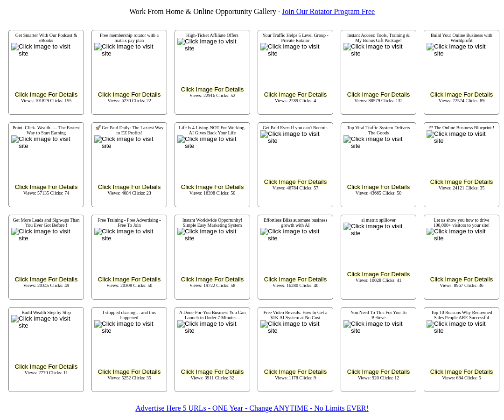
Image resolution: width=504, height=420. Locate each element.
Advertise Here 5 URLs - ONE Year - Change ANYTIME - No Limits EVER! (252, 408)
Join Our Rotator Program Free (328, 11)
